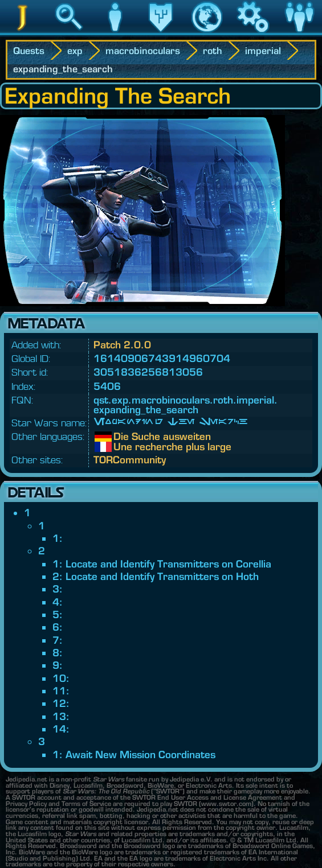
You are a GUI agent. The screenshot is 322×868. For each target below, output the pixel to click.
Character (115, 34)
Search (69, 34)
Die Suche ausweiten (122, 437)
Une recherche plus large (122, 447)
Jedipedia (23, 34)
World (207, 34)
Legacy (161, 34)
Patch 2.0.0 (122, 345)
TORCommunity (130, 460)
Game (253, 34)
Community (299, 34)
